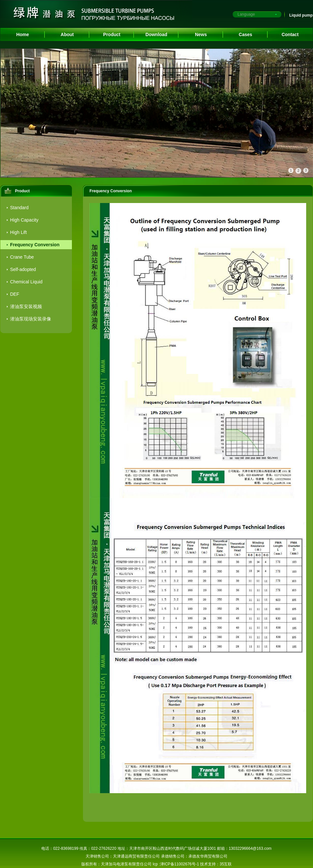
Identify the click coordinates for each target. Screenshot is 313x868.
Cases (245, 34)
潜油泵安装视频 (26, 306)
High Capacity (24, 220)
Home (23, 34)
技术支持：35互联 (216, 864)
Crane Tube (22, 257)
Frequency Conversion (35, 245)
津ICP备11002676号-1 (180, 864)
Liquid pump (301, 15)
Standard (19, 208)
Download (156, 34)
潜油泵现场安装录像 (31, 319)
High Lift (18, 232)
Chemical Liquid (26, 282)
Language (246, 14)
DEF (15, 294)
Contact (290, 34)
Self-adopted (23, 269)
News (201, 34)
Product (112, 34)
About (67, 34)
